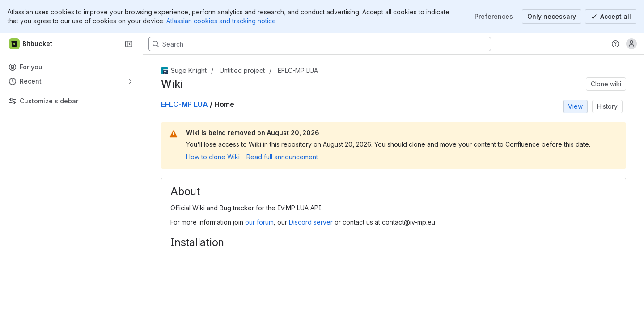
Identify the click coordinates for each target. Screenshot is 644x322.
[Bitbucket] (31, 44)
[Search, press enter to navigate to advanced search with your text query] (320, 44)
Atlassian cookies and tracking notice (221, 21)
